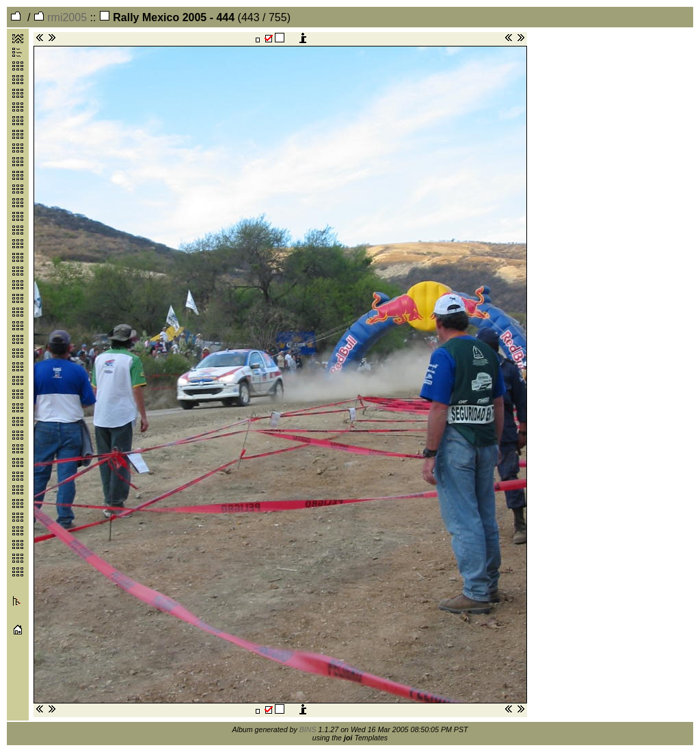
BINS (308, 729)
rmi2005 (60, 17)
